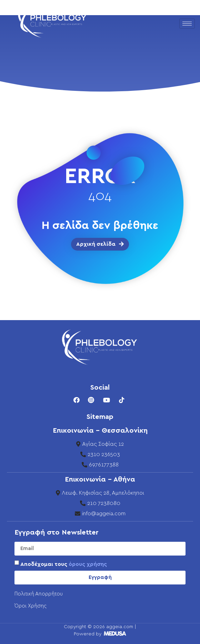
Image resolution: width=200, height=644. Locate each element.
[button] (100, 244)
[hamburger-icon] (187, 24)
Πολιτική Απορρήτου (39, 594)
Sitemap (100, 417)
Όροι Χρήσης (31, 606)
